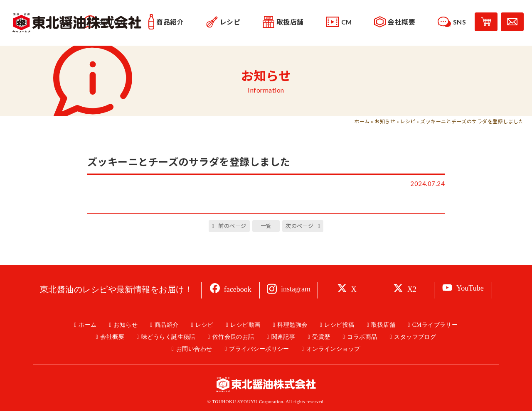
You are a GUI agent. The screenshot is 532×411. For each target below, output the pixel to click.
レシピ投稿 (339, 325)
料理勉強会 (292, 325)
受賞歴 (321, 337)
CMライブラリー (435, 325)
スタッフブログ (415, 337)
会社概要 (112, 337)
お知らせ (385, 121)
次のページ (299, 226)
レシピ (408, 121)
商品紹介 (167, 325)
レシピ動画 (245, 325)
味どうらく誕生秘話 (168, 337)
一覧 (266, 226)
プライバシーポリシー (259, 349)
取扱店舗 (383, 325)
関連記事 (283, 337)
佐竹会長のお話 (233, 337)
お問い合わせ (194, 349)
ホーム (362, 121)
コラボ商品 (362, 337)
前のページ (232, 226)
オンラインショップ (333, 349)
